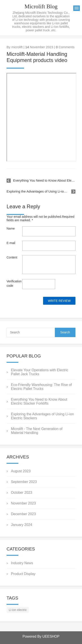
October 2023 (22, 493)
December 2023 (23, 514)
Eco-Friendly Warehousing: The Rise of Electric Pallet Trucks (41, 387)
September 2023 (24, 482)
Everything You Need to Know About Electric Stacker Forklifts (44, 180)
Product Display (23, 574)
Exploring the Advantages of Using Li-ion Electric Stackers (41, 191)
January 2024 (22, 525)
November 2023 (23, 503)
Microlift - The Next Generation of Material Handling (37, 431)
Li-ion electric (18, 610)
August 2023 (21, 471)
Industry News (22, 563)
